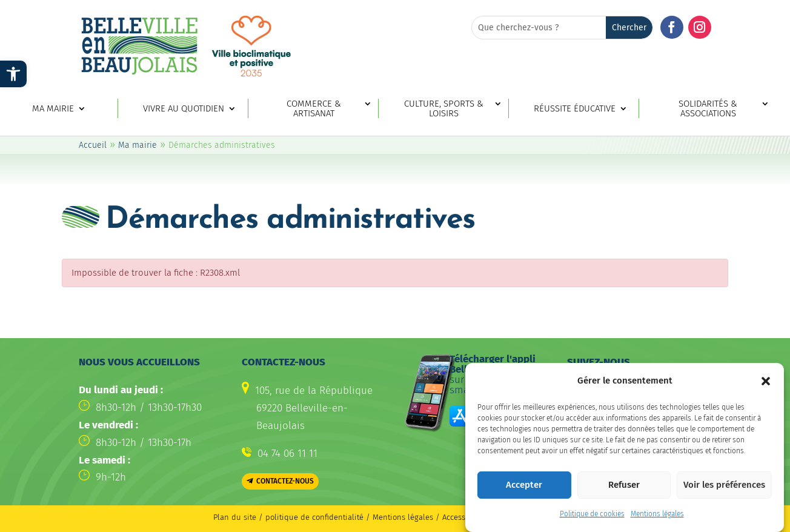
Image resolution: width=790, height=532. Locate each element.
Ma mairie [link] (53, 109)
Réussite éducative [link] (575, 109)
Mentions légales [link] (657, 522)
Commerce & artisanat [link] (314, 109)
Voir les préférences (724, 493)
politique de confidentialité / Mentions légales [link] (350, 517)
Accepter (524, 493)
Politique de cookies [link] (592, 522)
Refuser (624, 493)
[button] (766, 388)
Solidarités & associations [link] (708, 109)
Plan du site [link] (235, 517)
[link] (13, 74)
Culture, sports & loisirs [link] (444, 109)
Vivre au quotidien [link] (184, 109)
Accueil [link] (93, 145)
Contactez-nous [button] (285, 481)
